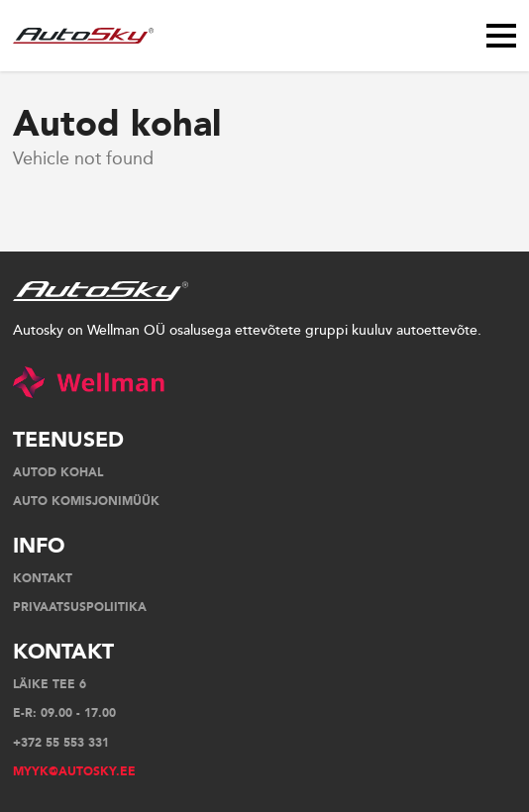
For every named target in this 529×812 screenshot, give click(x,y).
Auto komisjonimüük (86, 501)
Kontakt (43, 578)
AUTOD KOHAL (58, 472)
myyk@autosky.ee (74, 771)
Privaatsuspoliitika (80, 607)
